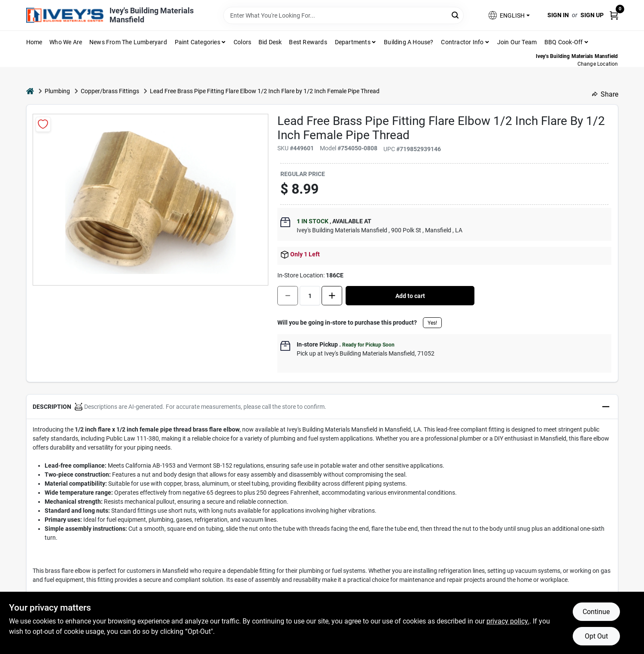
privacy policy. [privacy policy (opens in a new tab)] (508, 621)
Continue (596, 612)
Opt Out (596, 636)
